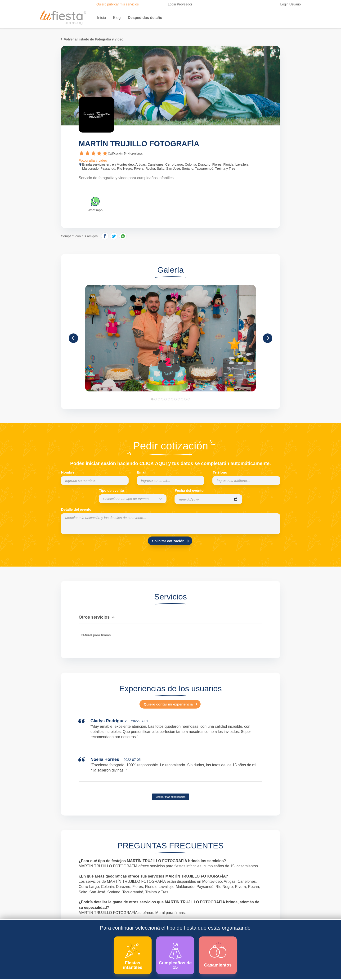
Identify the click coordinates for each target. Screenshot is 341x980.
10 (182, 399)
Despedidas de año (145, 18)
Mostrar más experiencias (170, 797)
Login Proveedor (180, 4)
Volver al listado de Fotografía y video (94, 39)
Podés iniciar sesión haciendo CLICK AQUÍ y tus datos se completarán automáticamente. (170, 463)
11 (185, 399)
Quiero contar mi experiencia (168, 704)
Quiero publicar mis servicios (118, 4)
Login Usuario (291, 4)
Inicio (101, 18)
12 (189, 399)
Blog (117, 18)
